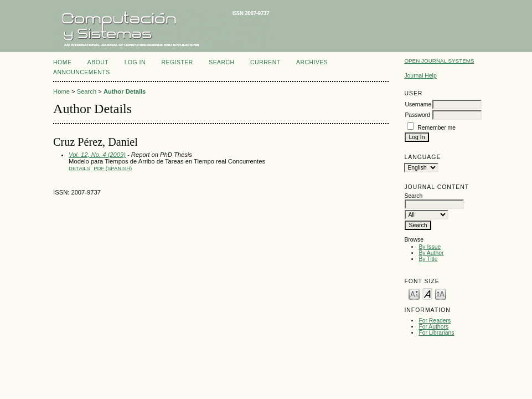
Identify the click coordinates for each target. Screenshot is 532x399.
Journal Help (420, 76)
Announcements (82, 72)
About (98, 62)
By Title (428, 259)
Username (418, 104)
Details (79, 168)
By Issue (430, 247)
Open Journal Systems (439, 61)
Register (177, 62)
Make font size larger (441, 293)
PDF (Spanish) (113, 168)
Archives (312, 62)
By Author (431, 253)
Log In (135, 62)
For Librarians (436, 333)
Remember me (437, 128)
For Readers (435, 321)
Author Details (125, 91)
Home (62, 62)
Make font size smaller (414, 293)
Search (221, 62)
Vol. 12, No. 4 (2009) (97, 155)
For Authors (433, 327)
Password (417, 115)
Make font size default (427, 293)
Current (265, 62)
